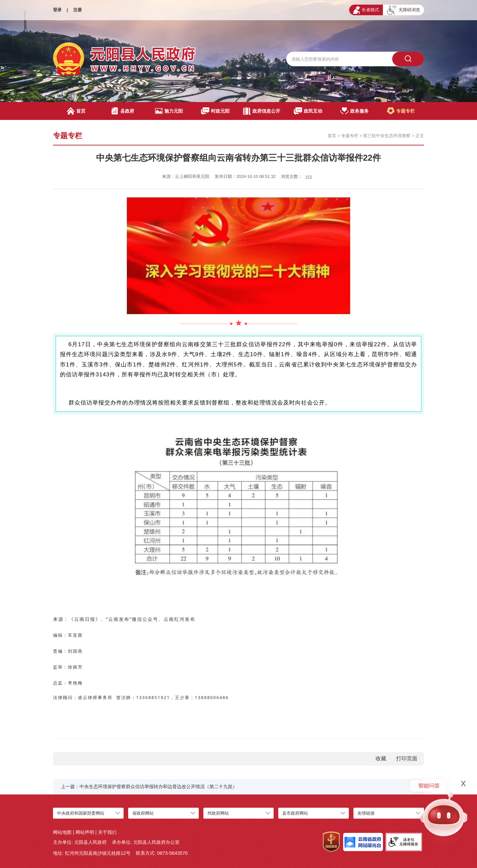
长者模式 (366, 10)
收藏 (381, 759)
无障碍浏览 (403, 10)
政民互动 (308, 111)
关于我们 (107, 832)
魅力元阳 (169, 111)
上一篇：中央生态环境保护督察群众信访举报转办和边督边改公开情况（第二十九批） (149, 787)
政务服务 (355, 111)
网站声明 (85, 832)
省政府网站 (143, 813)
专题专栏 (401, 111)
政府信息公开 (262, 111)
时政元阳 (215, 111)
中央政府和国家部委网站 (81, 813)
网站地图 (62, 832)
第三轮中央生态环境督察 (387, 136)
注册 (78, 10)
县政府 (122, 111)
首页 (76, 111)
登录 (57, 10)
